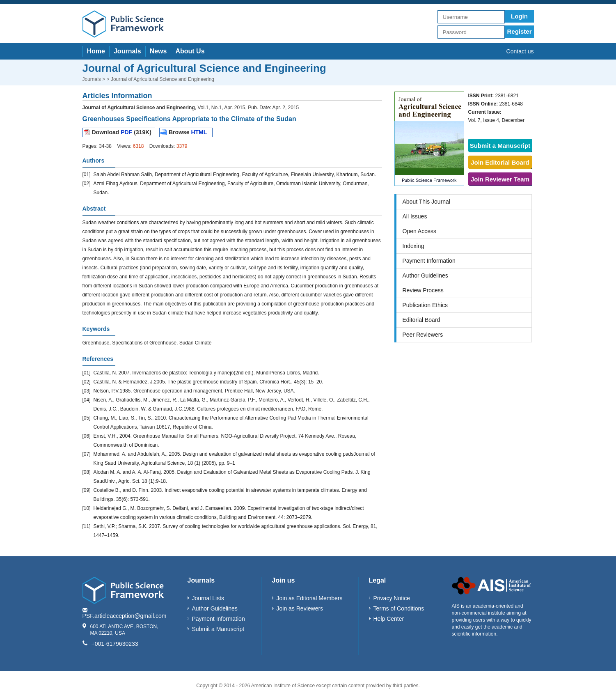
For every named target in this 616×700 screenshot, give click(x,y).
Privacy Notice (392, 598)
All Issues (415, 216)
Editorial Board (421, 320)
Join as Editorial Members (310, 598)
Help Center (389, 619)
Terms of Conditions (399, 608)
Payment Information (429, 261)
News (158, 51)
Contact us (520, 51)
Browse (188, 132)
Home (96, 51)
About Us (190, 51)
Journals (127, 51)
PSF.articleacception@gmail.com (125, 616)
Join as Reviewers (300, 608)
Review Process (423, 290)
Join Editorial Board (500, 162)
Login (519, 16)
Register (519, 31)
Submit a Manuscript (500, 146)
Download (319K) (122, 132)
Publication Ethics (425, 305)
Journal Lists (208, 598)
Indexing (413, 246)
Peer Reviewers (423, 335)
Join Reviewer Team (500, 179)
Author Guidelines (425, 275)
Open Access (420, 231)
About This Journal (426, 202)
